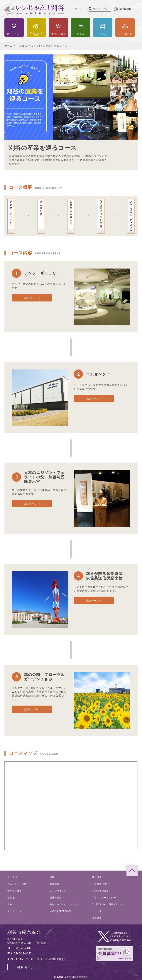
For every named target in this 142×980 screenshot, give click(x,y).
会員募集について (102, 884)
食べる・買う (15, 891)
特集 (52, 877)
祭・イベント (15, 877)
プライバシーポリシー (104, 898)
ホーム (79, 9)
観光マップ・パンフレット (64, 904)
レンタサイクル (58, 891)
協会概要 (97, 877)
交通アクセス (57, 898)
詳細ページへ (32, 298)
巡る (10, 904)
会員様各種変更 (101, 891)
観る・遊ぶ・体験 (17, 884)
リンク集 (97, 911)
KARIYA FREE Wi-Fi (60, 911)
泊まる (11, 898)
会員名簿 (97, 918)
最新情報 (54, 884)
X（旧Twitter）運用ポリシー (108, 904)
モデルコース (25, 46)
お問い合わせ (25, 967)
